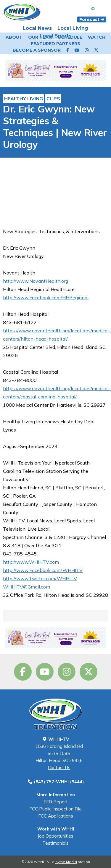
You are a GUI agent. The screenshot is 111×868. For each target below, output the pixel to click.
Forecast (92, 19)
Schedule (70, 37)
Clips (53, 99)
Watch (97, 37)
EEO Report (56, 802)
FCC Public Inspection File (55, 809)
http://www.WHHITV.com (31, 562)
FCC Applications (56, 816)
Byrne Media (66, 862)
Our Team (40, 37)
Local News (37, 28)
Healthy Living (24, 99)
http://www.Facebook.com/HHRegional (46, 297)
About (14, 37)
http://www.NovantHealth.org (36, 281)
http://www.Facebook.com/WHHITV (43, 570)
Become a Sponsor (37, 50)
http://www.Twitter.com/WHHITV (40, 578)
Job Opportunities (55, 836)
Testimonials (55, 843)
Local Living (73, 28)
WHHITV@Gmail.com (26, 587)
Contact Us (59, 768)
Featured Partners (55, 44)
